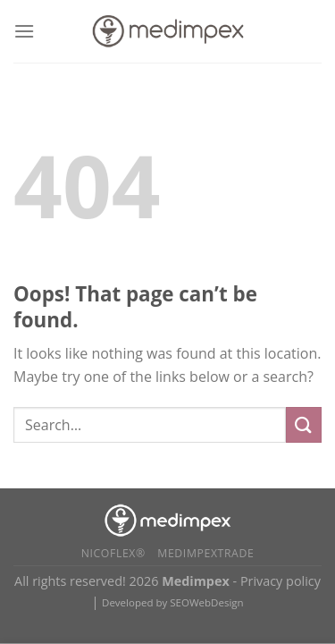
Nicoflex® (113, 553)
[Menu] (24, 31)
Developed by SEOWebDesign (173, 602)
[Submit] (304, 424)
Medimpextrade (205, 553)
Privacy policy (281, 581)
